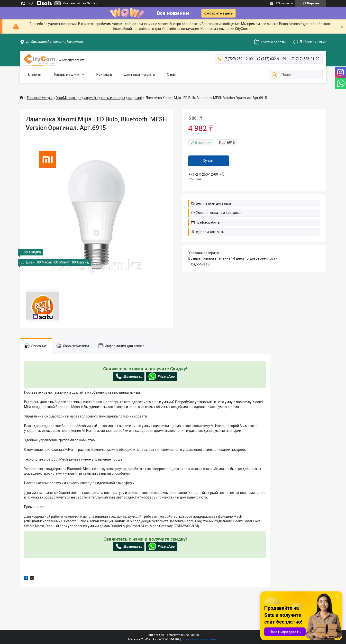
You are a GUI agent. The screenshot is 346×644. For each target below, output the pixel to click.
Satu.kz (195, 635)
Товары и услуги (66, 74)
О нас (171, 74)
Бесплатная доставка (213, 203)
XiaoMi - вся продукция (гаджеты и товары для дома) (99, 98)
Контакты (104, 74)
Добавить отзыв (313, 42)
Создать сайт (73, 3)
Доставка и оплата (139, 74)
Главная (35, 74)
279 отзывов (284, 3)
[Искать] (275, 75)
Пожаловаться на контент (200, 639)
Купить (209, 161)
